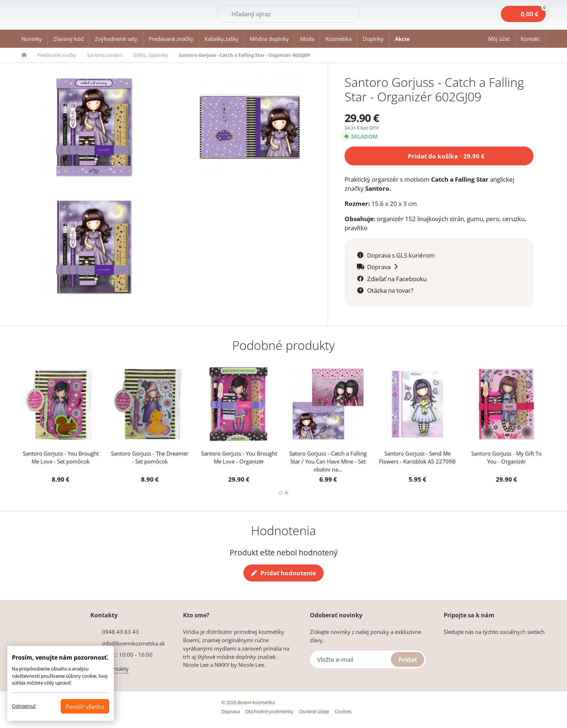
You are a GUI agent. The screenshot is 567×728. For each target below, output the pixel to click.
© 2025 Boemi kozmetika (248, 702)
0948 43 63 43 (120, 632)
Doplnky (373, 39)
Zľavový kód (68, 39)
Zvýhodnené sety (116, 39)
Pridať (408, 659)
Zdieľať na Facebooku (397, 279)
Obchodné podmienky (269, 711)
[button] (499, 39)
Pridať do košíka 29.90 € (446, 155)
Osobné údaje (314, 711)
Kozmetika (338, 39)
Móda (307, 39)
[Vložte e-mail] (368, 659)
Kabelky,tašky (222, 39)
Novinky (32, 39)
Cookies (343, 711)
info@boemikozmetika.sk (133, 643)
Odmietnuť (24, 706)
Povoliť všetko (85, 706)
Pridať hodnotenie (283, 573)
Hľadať (341, 13)
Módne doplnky (269, 39)
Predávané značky (171, 39)
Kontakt (530, 39)
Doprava (231, 711)
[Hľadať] (288, 14)
